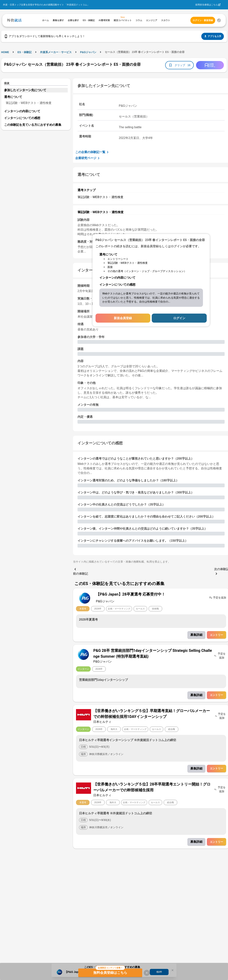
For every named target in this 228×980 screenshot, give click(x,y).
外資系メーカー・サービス (56, 52)
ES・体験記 (25, 52)
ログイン (179, 318)
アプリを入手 (213, 36)
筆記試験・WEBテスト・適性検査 (29, 103)
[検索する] (219, 20)
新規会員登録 (123, 318)
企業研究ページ (88, 158)
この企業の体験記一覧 (93, 152)
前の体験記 (81, 571)
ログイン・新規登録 (203, 20)
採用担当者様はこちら (207, 5)
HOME (5, 52)
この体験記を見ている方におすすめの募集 (33, 125)
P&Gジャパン (88, 52)
